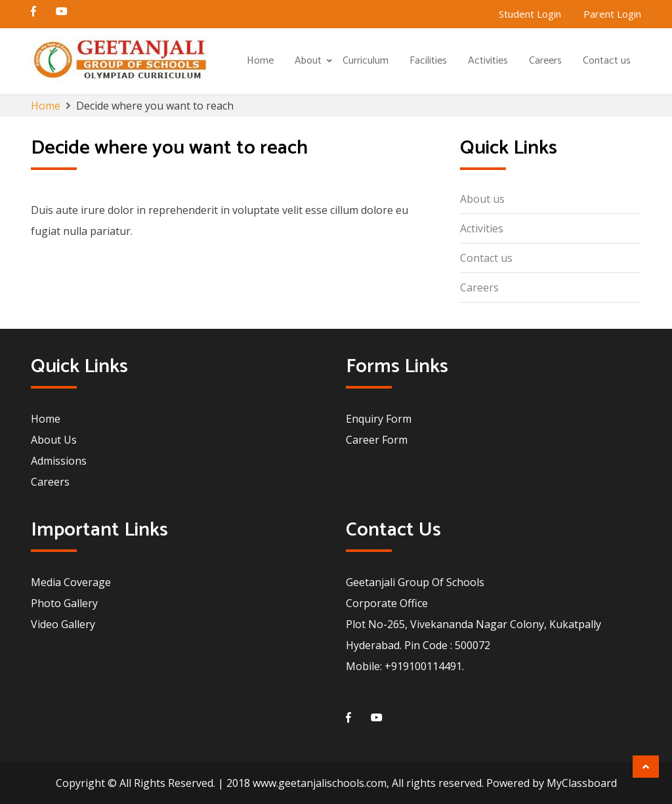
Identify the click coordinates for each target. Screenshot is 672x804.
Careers (545, 61)
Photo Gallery (64, 603)
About (308, 61)
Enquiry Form (379, 419)
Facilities (428, 61)
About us (482, 199)
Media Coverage (71, 582)
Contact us (607, 61)
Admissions (59, 461)
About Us (54, 440)
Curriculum (366, 61)
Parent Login (612, 14)
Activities (488, 61)
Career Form (377, 440)
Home (260, 61)
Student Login (530, 14)
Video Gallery (63, 624)
